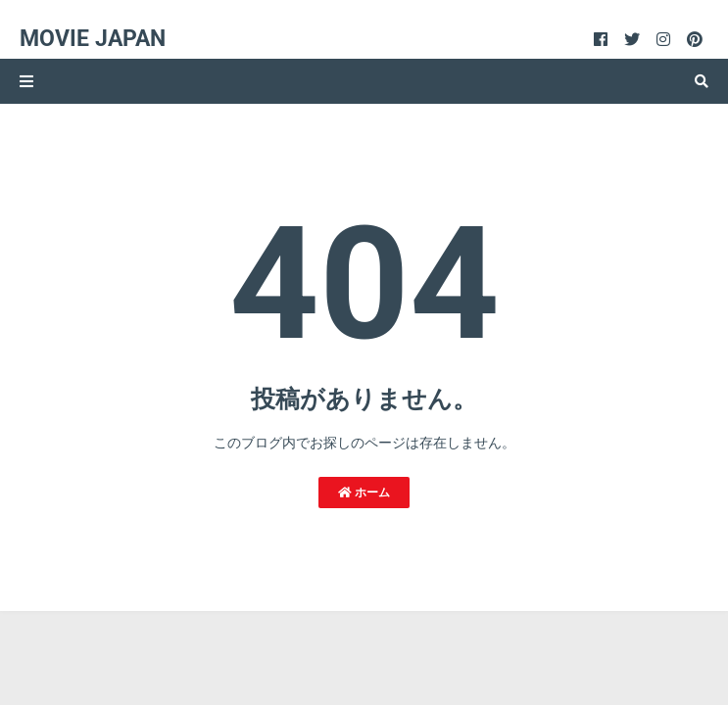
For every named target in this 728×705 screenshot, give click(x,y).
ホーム (364, 493)
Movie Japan (93, 39)
